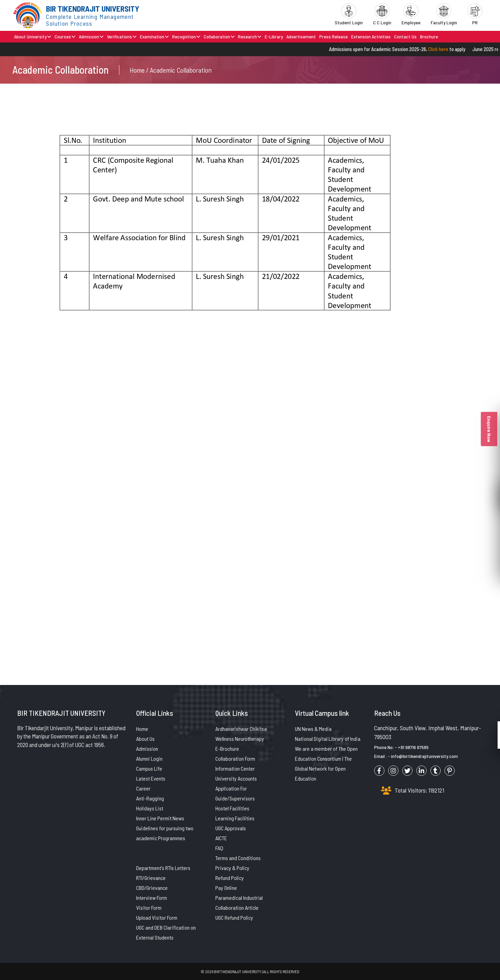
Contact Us (405, 36)
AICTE (221, 838)
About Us (145, 739)
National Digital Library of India (328, 739)
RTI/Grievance (151, 878)
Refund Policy (230, 878)
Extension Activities (371, 36)
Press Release (334, 36)
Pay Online (226, 888)
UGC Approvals (231, 828)
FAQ (219, 848)
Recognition (186, 36)
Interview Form (152, 898)
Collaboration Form (235, 758)
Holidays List (150, 808)
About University (33, 36)
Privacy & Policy (232, 868)
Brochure (429, 36)
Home (142, 729)
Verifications (122, 36)
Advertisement (301, 36)
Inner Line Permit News (160, 818)
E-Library (274, 36)
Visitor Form (149, 908)
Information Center (235, 768)
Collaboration (219, 36)
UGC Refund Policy (234, 917)
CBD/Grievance (152, 888)
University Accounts (236, 778)
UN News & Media (313, 729)
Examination (154, 36)
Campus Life (149, 768)
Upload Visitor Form (157, 917)
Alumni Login (149, 758)
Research (250, 36)
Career (143, 788)
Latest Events (151, 778)
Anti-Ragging (150, 798)
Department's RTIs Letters (163, 868)
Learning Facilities (235, 818)
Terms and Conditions (238, 858)
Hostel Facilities (232, 808)
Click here (445, 49)
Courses (65, 36)
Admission (91, 36)
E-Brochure (227, 749)
